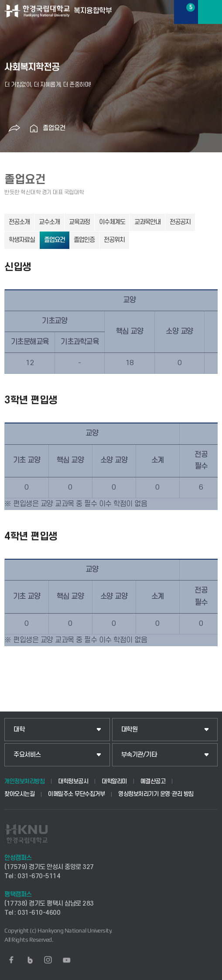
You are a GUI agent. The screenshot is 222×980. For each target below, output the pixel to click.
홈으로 (34, 128)
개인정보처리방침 (24, 781)
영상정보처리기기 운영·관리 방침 (156, 794)
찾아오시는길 (19, 794)
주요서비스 (27, 755)
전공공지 (180, 222)
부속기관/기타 (139, 755)
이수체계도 (112, 222)
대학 (19, 730)
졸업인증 (84, 240)
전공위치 (114, 240)
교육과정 (79, 222)
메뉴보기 (210, 12)
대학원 (130, 730)
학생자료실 (22, 240)
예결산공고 (153, 781)
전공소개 (19, 222)
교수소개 (49, 222)
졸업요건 (54, 128)
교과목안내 (147, 222)
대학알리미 (114, 781)
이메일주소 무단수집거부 (76, 794)
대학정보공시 (73, 781)
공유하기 (14, 128)
